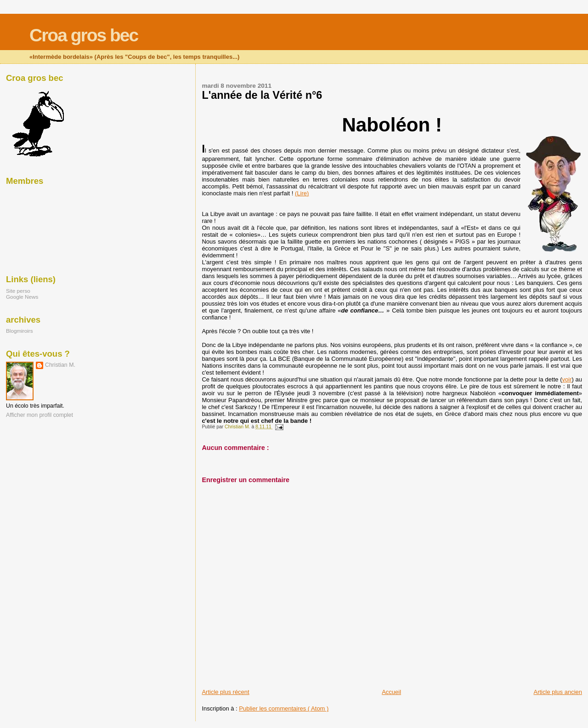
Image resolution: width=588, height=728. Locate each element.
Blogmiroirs (20, 331)
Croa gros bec (84, 35)
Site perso (18, 291)
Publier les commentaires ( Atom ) (284, 708)
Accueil (391, 692)
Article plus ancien (558, 692)
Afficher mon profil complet (40, 415)
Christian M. (60, 365)
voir (567, 379)
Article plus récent (225, 692)
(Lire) (302, 193)
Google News (22, 297)
